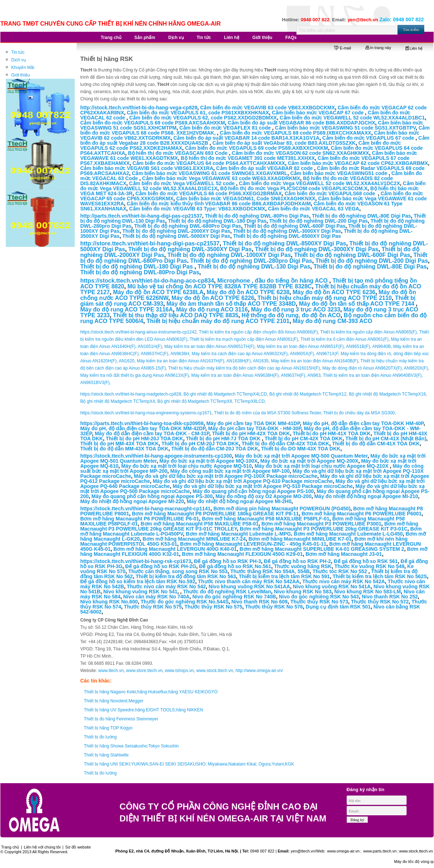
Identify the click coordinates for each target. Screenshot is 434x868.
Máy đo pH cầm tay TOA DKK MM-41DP (253, 423)
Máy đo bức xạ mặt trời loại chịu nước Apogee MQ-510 (186, 466)
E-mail (342, 48)
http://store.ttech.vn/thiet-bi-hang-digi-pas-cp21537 (150, 243)
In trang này (378, 48)
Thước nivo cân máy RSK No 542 (166, 586)
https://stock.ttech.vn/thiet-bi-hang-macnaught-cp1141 (145, 509)
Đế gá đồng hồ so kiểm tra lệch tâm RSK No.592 (138, 581)
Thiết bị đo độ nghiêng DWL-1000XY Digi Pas (229, 255)
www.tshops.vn (179, 671)
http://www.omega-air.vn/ (259, 671)
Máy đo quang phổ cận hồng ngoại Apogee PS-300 (152, 496)
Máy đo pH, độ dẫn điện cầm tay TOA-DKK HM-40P (363, 423)
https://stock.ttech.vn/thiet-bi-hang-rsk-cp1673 (136, 561)
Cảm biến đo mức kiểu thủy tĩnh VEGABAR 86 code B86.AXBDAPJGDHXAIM (219, 204)
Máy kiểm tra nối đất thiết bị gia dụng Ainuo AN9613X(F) (134, 375)
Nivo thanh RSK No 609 (260, 602)
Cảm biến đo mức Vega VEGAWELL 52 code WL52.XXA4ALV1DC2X (320, 183)
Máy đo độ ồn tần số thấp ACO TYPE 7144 (357, 304)
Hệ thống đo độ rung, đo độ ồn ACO (291, 315)
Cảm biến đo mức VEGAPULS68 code (331, 193)
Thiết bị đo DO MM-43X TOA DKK (301, 449)
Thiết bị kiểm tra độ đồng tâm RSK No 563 (186, 576)
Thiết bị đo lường (100, 737)
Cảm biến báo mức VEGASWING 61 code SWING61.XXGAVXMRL (210, 173)
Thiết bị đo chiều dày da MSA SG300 (359, 413)
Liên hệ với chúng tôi (42, 847)
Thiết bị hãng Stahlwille (106, 755)
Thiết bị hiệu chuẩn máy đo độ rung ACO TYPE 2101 (218, 321)
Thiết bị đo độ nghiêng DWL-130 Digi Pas (254, 267)
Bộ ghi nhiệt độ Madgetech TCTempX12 (308, 394)
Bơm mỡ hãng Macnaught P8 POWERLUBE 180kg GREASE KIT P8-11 (215, 514)
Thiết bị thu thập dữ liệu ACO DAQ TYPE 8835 (176, 315)
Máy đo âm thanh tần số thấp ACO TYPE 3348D (231, 304)
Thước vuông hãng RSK (303, 566)
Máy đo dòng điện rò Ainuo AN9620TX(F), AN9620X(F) (375, 368)
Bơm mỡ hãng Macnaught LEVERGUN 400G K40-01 (175, 549)
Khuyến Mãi (23, 67)
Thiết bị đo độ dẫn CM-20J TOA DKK (215, 449)
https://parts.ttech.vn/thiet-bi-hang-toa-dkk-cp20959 (142, 423)
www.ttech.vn (111, 671)
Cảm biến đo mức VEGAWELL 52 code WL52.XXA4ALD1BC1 (352, 118)
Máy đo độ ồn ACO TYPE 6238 (248, 292)
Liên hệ (414, 48)
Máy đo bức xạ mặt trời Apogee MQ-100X (209, 461)
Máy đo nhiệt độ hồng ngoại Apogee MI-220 (132, 501)
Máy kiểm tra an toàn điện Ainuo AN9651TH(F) (209, 346)
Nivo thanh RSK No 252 (390, 597)
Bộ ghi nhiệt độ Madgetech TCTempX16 (387, 394)
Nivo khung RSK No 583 (302, 592)
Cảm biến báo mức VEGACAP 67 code (318, 113)
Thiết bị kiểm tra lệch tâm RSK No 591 (284, 576)
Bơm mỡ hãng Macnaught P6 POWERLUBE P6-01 (140, 519)
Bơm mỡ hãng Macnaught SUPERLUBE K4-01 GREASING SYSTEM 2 (322, 549)
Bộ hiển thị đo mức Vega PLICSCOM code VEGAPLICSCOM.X (294, 188)
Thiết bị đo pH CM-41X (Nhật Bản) (386, 439)
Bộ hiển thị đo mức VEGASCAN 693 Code (178, 153)
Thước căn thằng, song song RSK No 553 (178, 571)
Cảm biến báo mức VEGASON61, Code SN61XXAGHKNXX (246, 199)
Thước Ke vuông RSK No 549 (369, 566)
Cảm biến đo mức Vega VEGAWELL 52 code (183, 183)
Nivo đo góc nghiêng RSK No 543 (319, 597)
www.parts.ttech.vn (380, 851)
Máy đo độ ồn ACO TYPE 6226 (213, 298)
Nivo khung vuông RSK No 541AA (249, 586)
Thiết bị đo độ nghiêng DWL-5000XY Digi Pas (176, 236)
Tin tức (18, 52)
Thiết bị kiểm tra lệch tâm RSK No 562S (380, 576)
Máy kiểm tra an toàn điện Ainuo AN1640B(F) (314, 361)
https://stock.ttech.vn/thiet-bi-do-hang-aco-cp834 (147, 281)
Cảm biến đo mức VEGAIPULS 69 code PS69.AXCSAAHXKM (153, 123)
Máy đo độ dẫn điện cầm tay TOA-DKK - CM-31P (152, 433)
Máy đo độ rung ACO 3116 (212, 309)
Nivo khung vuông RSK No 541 (140, 592)
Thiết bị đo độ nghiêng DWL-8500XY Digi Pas (287, 236)
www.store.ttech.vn (144, 671)
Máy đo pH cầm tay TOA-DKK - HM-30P (254, 428)
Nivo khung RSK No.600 (109, 602)
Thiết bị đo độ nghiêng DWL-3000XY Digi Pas (287, 231)
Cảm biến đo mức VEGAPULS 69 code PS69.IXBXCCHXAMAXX (296, 133)
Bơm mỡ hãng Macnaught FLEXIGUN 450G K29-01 (242, 554)
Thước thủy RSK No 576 (274, 607)
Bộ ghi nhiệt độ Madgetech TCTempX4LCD (225, 394)
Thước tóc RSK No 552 (340, 571)
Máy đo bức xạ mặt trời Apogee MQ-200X (309, 461)
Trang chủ (10, 847)
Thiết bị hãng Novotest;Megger (114, 701)
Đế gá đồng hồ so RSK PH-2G (161, 566)
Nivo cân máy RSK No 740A (156, 597)
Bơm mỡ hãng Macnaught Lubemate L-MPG (238, 534)
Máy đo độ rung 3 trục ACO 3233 (296, 309)
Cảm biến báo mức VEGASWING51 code (339, 173)
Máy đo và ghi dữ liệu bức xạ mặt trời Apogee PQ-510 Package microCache (263, 486)
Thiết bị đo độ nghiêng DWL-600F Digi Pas (294, 226)
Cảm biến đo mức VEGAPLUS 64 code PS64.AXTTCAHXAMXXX (209, 163)
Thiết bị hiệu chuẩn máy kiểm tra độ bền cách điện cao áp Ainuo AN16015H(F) (244, 368)
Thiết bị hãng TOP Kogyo (108, 728)
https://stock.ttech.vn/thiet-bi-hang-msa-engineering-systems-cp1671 (146, 413)
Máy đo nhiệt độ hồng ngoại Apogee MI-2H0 (239, 501)
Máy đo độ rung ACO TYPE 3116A (127, 309)
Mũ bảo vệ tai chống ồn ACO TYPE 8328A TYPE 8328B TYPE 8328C (220, 286)
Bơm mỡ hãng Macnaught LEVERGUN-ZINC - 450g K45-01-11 (253, 544)
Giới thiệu (20, 75)
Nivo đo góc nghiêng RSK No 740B (234, 597)
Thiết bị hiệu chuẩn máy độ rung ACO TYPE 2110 (325, 298)
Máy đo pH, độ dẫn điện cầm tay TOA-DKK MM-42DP (143, 428)
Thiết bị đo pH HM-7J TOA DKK (224, 439)
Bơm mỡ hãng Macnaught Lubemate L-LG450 (348, 534)
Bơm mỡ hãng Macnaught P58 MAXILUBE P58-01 (199, 524)
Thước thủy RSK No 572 (380, 602)
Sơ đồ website (78, 847)
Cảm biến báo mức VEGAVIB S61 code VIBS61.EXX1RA (147, 168)
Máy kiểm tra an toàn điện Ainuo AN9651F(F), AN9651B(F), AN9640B (324, 346)
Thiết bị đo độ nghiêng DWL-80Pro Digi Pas (257, 216)
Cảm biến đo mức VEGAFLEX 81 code (226, 128)
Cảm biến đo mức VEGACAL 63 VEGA (314, 209)
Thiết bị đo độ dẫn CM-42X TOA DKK (285, 444)
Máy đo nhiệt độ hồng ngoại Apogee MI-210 (366, 496)
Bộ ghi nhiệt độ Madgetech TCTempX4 (118, 401)
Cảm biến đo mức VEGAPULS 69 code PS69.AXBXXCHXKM (256, 148)
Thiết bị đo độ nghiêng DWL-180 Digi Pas (217, 221)
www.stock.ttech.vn (214, 671)
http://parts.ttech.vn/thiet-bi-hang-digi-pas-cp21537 (141, 216)
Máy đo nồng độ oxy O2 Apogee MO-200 (264, 496)
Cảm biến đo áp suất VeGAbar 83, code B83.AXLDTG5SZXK (284, 143)
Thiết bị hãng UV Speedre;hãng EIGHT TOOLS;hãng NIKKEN (143, 710)
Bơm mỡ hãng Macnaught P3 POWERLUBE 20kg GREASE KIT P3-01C (324, 529)
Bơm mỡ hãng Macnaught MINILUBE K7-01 (300, 539)
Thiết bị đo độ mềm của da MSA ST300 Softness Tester (268, 413)
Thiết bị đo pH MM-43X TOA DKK (119, 444)
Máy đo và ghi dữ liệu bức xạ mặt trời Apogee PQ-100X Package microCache (226, 476)
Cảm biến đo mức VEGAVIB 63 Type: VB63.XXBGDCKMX (197, 209)
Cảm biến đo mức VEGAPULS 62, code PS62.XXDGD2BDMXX (203, 118)
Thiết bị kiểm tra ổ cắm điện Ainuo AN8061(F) (344, 339)
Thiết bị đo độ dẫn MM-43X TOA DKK (124, 449)
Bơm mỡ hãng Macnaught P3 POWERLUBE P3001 (321, 524)
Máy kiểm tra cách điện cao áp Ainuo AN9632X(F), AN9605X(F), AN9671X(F (265, 354)
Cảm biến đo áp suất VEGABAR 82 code (265, 168)
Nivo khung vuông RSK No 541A (332, 586)
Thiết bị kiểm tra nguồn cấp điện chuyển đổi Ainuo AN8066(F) (258, 332)
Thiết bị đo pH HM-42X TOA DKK (251, 433)
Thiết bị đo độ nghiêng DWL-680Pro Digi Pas (188, 226)
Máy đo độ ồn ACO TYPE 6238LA (158, 292)
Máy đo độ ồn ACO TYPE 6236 (334, 292)
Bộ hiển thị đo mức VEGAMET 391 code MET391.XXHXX (248, 158)
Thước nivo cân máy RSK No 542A (344, 581)
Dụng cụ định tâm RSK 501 (338, 607)
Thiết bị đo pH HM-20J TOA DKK (144, 439)
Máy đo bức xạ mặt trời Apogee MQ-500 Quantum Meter (301, 456)
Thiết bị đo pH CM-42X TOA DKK (304, 439)
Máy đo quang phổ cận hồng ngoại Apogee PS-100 (253, 491)
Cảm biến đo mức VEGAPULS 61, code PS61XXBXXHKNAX (198, 113)
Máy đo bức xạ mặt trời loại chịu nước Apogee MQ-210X (322, 466)
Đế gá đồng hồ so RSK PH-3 (227, 561)
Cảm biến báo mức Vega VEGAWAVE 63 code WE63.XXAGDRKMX (221, 178)
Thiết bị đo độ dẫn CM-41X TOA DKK (376, 444)
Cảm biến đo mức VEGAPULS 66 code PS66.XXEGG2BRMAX (209, 193)
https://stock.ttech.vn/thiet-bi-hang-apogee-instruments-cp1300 (156, 456)
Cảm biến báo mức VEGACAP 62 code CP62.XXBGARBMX (358, 163)
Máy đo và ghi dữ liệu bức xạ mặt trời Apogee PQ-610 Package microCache (243, 481)
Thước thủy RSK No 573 (319, 602)
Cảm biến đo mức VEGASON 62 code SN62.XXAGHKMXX (301, 153)
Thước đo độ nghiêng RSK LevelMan (227, 592)
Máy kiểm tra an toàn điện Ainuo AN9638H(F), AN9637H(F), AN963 (256, 375)
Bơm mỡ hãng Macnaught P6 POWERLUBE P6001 (361, 514)
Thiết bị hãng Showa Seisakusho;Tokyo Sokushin (131, 746)
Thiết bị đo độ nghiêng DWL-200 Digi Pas (319, 221)
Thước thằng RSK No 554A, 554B (270, 571)
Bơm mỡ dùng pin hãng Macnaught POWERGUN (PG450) (282, 509)
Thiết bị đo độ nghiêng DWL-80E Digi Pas (361, 216)
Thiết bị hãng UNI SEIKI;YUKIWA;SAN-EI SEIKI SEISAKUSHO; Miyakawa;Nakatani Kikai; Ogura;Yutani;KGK (189, 764)
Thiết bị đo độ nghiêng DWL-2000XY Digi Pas (176, 231)
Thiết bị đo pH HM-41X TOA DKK (332, 433)
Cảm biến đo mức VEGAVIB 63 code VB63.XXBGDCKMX (267, 108)
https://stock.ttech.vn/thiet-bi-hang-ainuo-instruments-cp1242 (138, 332)
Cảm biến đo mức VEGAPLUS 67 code (369, 138)
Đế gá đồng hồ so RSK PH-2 (298, 561)
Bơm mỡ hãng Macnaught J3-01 (344, 554)
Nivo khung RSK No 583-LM (368, 592)
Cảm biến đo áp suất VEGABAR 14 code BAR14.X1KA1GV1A (246, 138)
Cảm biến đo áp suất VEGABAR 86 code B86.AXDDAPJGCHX (301, 123)
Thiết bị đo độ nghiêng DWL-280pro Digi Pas (251, 261)
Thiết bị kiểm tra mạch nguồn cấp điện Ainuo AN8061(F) (244, 339)
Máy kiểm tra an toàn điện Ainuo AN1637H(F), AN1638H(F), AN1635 (203, 361)
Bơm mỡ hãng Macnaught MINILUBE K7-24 (194, 539)
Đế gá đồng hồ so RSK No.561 (235, 566)
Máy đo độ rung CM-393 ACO (333, 321)
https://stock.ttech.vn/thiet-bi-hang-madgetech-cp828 (131, 394)
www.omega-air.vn (343, 851)
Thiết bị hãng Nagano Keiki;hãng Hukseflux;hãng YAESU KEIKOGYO (151, 692)
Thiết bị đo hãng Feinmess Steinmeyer (121, 719)
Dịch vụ (19, 60)
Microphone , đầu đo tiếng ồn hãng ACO (273, 281)
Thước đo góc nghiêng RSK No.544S (185, 602)
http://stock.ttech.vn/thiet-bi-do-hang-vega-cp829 (139, 108)
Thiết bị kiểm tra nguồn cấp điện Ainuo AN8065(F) (368, 332)
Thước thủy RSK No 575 (153, 607)
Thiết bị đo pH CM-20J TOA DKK (200, 444)
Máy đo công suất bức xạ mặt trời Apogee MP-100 (230, 471)
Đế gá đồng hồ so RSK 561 (366, 561)
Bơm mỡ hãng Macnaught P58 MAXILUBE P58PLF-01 (266, 519)
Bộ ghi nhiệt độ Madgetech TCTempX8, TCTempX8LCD (211, 401)
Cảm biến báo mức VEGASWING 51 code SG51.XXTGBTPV (345, 128)
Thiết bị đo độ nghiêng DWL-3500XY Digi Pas (190, 249)
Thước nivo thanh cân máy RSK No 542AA (249, 581)
